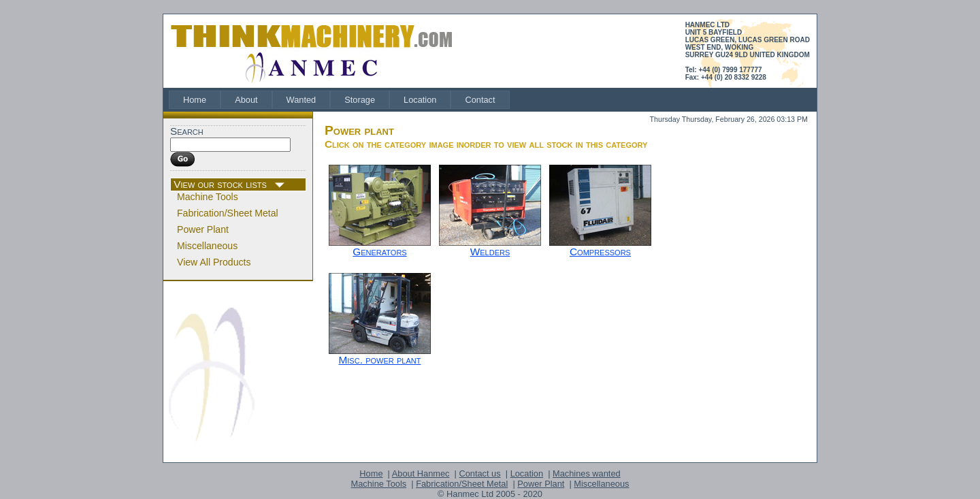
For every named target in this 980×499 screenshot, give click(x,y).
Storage (360, 100)
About (246, 100)
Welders (490, 252)
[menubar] (339, 100)
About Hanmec (421, 473)
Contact (480, 100)
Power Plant (203, 229)
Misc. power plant (380, 360)
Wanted (301, 100)
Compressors (600, 252)
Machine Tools (208, 197)
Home (195, 100)
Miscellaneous (207, 246)
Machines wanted (587, 473)
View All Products (214, 262)
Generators (379, 252)
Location (420, 100)
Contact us (479, 473)
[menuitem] (195, 100)
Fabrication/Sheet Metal (228, 213)
